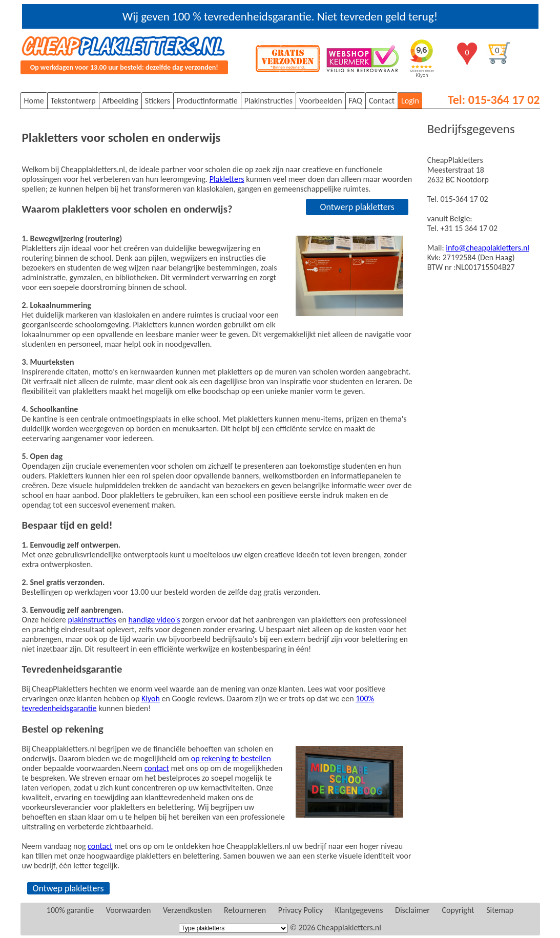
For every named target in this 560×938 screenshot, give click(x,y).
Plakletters (227, 179)
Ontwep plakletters (68, 888)
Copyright (458, 910)
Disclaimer (412, 910)
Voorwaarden (129, 910)
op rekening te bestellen (231, 758)
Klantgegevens (359, 910)
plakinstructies (92, 620)
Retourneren (245, 910)
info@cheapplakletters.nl (488, 248)
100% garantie (70, 910)
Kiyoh (151, 699)
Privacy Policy (301, 910)
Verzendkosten (187, 910)
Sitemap (500, 910)
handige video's (154, 620)
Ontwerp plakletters (357, 207)
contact (157, 768)
